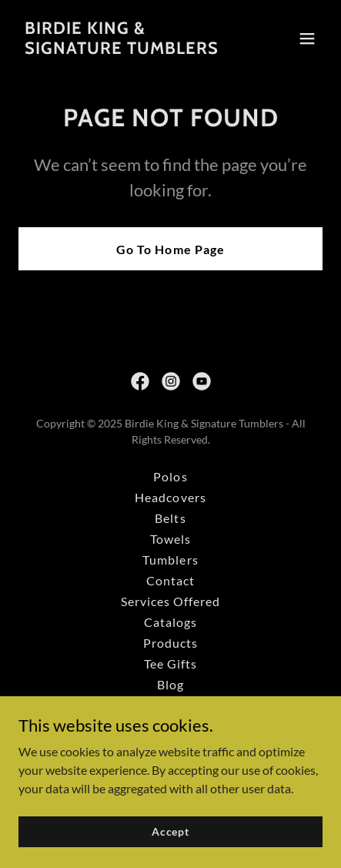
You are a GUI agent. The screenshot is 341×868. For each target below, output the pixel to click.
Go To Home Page (170, 249)
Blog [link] (170, 684)
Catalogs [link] (170, 622)
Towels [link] (170, 539)
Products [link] (170, 643)
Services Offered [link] (170, 601)
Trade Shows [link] (170, 705)
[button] (307, 39)
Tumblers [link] (170, 560)
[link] (122, 49)
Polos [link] (170, 476)
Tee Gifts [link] (170, 664)
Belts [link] (170, 518)
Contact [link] (170, 580)
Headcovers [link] (170, 497)
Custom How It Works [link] (170, 726)
